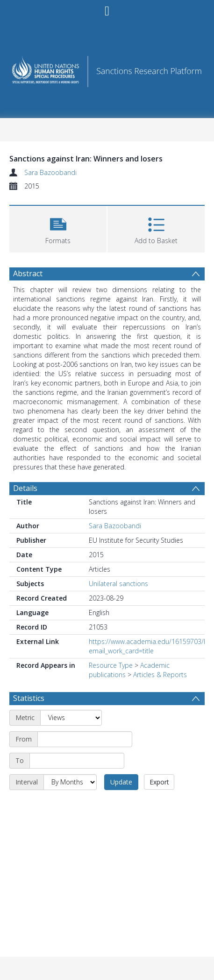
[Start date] (85, 739)
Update (121, 782)
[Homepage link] (107, 69)
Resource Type (111, 665)
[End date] (77, 761)
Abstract (28, 273)
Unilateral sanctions (118, 584)
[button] (58, 228)
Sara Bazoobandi (50, 172)
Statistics (29, 698)
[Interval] (70, 782)
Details (25, 488)
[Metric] (71, 718)
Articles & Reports (160, 675)
